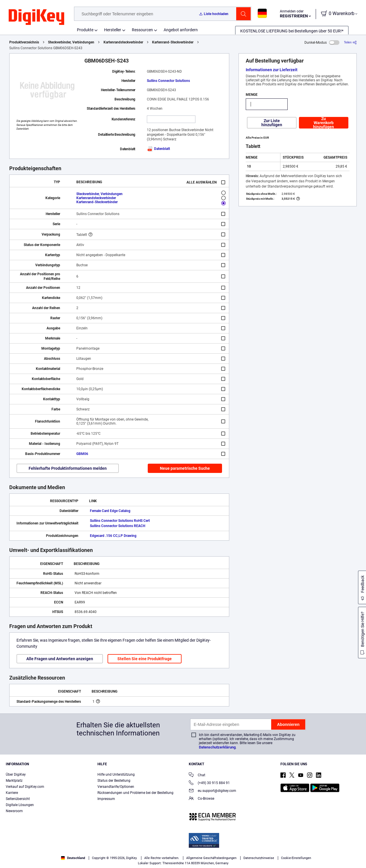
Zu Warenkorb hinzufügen (324, 123)
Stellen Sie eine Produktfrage (145, 659)
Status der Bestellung (114, 781)
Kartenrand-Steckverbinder (173, 42)
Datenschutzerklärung (217, 747)
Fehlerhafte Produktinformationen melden (68, 468)
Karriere (12, 793)
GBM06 (82, 454)
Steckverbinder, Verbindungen (71, 42)
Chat (197, 776)
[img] (36, 17)
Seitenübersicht (18, 799)
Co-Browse (202, 799)
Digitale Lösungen (20, 805)
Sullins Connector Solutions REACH (118, 526)
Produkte (85, 30)
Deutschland (73, 858)
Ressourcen (142, 30)
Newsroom (14, 811)
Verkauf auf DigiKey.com (25, 787)
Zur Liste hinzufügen (272, 123)
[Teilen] (350, 42)
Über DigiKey (16, 775)
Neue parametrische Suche (185, 468)
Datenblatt (158, 149)
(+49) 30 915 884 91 (209, 783)
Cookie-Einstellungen (296, 858)
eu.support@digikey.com (212, 791)
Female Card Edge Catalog (110, 511)
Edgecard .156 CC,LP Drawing (113, 536)
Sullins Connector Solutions (168, 81)
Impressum (106, 799)
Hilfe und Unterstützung (116, 775)
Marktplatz (14, 781)
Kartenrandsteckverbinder (123, 42)
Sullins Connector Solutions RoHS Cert (120, 521)
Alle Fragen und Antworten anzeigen (60, 659)
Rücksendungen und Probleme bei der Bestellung (135, 793)
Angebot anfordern (181, 30)
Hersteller (113, 30)
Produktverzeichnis (24, 42)
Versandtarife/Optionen (116, 787)
